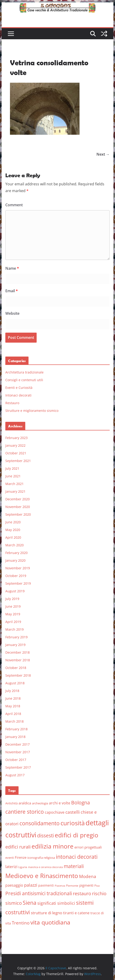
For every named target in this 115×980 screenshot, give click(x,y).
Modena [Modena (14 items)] (88, 876)
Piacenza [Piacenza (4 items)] (60, 886)
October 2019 (16, 576)
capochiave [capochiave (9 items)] (55, 812)
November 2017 (18, 752)
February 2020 (16, 553)
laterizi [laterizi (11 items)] (11, 867)
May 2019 (13, 614)
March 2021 (14, 484)
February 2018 (16, 729)
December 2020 (18, 499)
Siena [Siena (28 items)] (30, 903)
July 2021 (12, 468)
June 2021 (13, 476)
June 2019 (13, 606)
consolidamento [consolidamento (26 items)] (40, 823)
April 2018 (13, 714)
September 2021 (18, 461)
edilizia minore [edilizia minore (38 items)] (53, 846)
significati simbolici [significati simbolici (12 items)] (56, 903)
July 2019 (12, 599)
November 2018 (18, 660)
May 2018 (13, 706)
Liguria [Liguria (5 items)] (23, 867)
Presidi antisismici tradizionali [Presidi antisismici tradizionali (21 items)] (39, 893)
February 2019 (16, 637)
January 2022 (15, 445)
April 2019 (13, 622)
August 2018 (15, 683)
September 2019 (18, 583)
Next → (103, 154)
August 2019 (15, 591)
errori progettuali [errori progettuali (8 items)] (88, 847)
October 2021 (16, 453)
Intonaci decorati (18, 395)
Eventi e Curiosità (19, 388)
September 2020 (18, 514)
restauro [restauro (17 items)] (82, 893)
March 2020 (14, 545)
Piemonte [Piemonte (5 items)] (72, 886)
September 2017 (18, 767)
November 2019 (18, 568)
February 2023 (16, 438)
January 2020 (15, 560)
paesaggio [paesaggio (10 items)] (14, 885)
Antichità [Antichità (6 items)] (11, 803)
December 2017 (18, 744)
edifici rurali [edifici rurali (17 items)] (18, 847)
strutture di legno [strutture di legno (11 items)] (46, 913)
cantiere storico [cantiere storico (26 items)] (25, 812)
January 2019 (15, 645)
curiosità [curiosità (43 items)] (73, 823)
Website (12, 313)
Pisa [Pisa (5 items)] (97, 886)
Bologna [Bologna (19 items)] (81, 803)
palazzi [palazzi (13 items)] (31, 885)
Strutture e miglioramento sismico (32, 411)
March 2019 (14, 629)
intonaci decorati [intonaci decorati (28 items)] (77, 857)
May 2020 (13, 530)
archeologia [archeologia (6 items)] (40, 803)
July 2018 (12, 691)
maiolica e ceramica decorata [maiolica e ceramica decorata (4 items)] (45, 867)
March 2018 (14, 721)
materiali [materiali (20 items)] (74, 866)
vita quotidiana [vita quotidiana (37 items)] (50, 922)
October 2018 (16, 668)
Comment (14, 205)
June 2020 (13, 522)
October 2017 (16, 760)
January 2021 (15, 491)
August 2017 (15, 775)
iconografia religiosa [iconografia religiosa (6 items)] (41, 858)
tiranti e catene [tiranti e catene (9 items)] (76, 913)
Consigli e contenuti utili (24, 380)
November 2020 (18, 507)
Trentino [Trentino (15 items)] (21, 923)
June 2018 (13, 698)
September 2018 (18, 675)
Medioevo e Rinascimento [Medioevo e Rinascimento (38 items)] (42, 876)
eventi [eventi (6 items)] (10, 858)
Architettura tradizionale (24, 372)
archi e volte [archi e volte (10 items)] (60, 803)
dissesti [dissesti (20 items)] (45, 835)
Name (12, 268)
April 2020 (13, 537)
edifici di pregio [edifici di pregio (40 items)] (77, 835)
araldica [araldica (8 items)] (25, 803)
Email (12, 291)
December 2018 (18, 652)
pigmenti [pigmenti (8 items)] (86, 885)
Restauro (12, 403)
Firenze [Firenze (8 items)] (21, 857)
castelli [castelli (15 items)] (73, 812)
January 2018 (15, 737)
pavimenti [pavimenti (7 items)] (46, 885)
